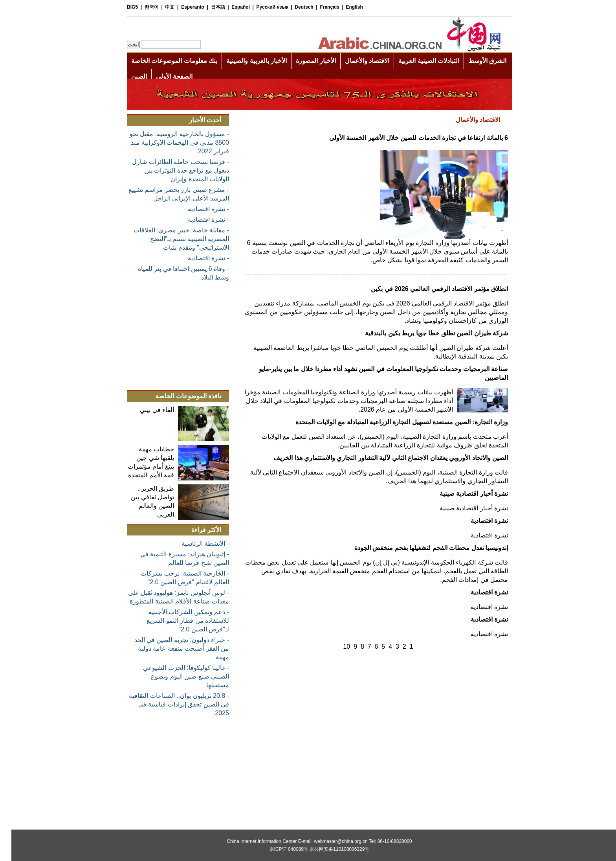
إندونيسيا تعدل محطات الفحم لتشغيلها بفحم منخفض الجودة (420, 548)
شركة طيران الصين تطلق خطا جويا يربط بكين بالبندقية (425, 333)
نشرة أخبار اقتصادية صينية (462, 494)
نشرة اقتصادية (478, 521)
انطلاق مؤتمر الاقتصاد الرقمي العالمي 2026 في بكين (428, 289)
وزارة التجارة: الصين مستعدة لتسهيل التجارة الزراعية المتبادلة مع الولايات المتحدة (390, 422)
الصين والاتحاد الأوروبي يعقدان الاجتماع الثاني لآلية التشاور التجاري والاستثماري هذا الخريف (379, 458)
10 (335, 647)
